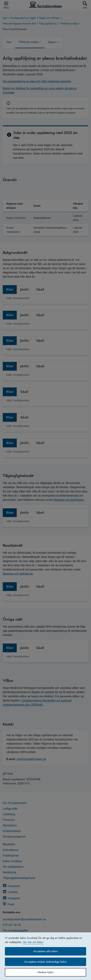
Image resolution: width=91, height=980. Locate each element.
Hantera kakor (46, 972)
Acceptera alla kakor (46, 951)
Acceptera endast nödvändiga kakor (45, 962)
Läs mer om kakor (33, 942)
